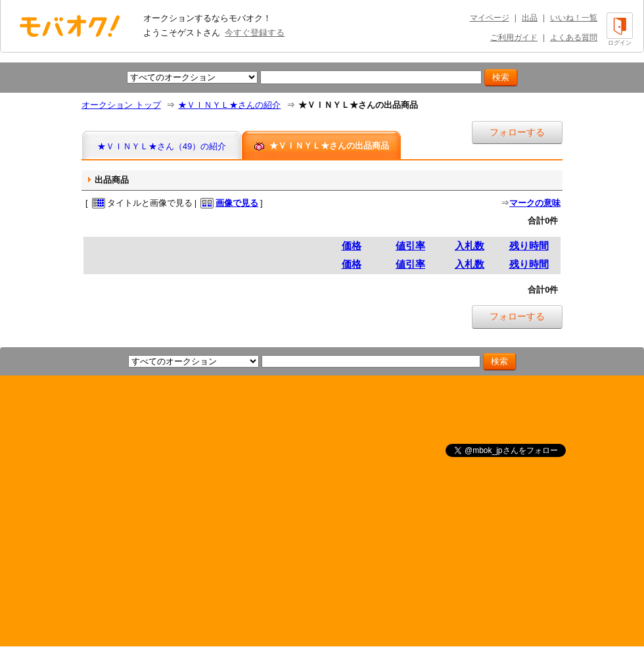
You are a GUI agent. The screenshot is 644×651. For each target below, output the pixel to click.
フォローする (517, 132)
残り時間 (529, 246)
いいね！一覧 (574, 18)
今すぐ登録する (255, 33)
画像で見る (237, 203)
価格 (352, 246)
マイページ (490, 18)
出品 (530, 18)
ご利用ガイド (514, 37)
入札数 (470, 246)
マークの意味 (535, 203)
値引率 (410, 246)
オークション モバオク (70, 26)
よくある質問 (574, 37)
